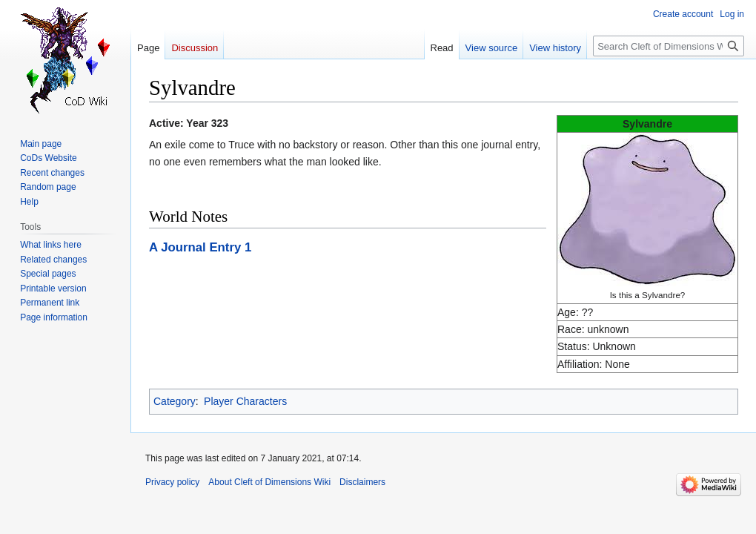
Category (175, 401)
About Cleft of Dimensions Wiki (269, 482)
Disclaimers (362, 482)
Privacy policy (172, 482)
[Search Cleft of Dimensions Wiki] (669, 46)
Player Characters (245, 401)
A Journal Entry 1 (200, 247)
